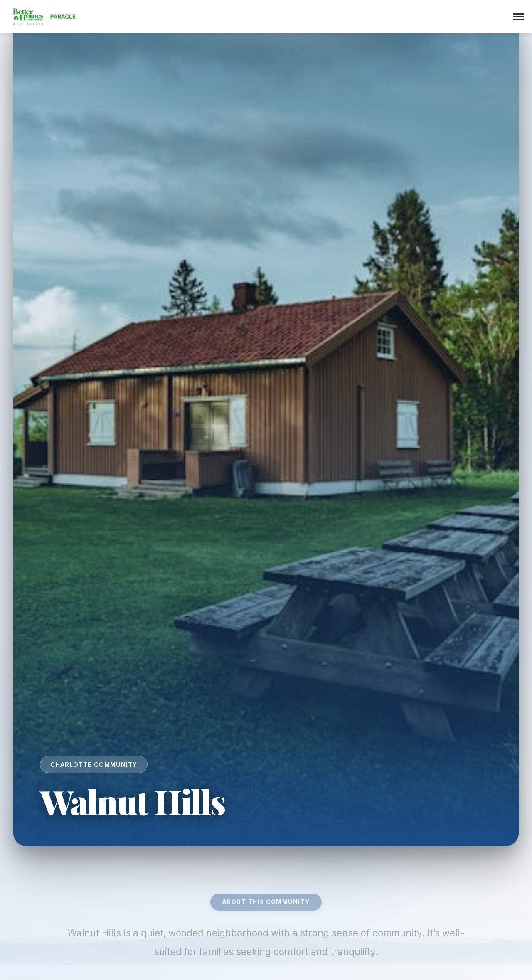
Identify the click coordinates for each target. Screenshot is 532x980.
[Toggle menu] (518, 17)
